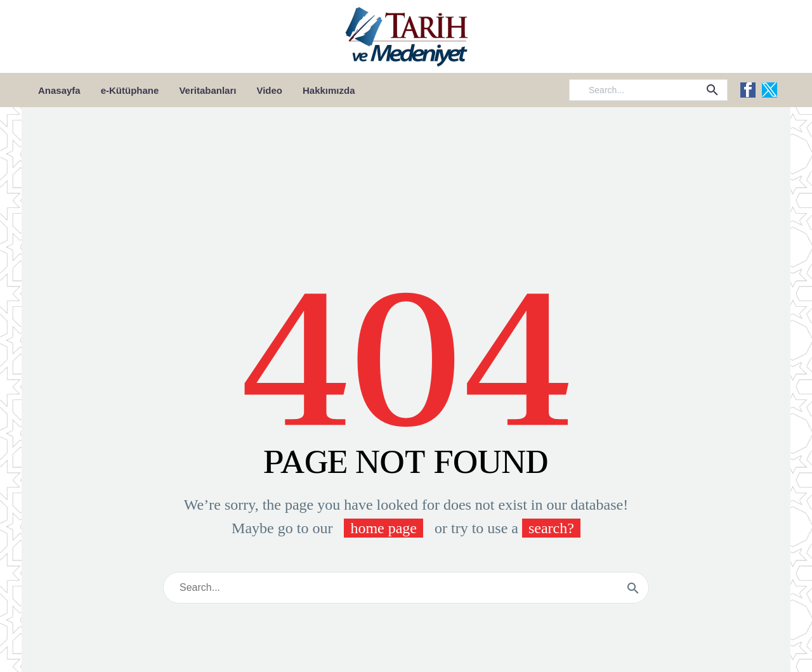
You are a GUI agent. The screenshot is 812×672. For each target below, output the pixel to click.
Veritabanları (207, 90)
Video (269, 90)
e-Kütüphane (130, 90)
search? (551, 528)
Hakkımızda (329, 90)
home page (383, 528)
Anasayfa (59, 90)
